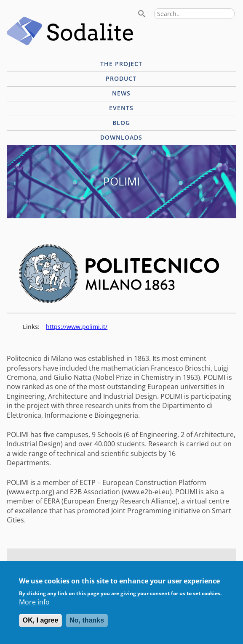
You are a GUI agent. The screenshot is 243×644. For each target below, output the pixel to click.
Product (121, 78)
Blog (121, 123)
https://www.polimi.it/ (77, 327)
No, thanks (87, 626)
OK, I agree (40, 626)
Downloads (121, 137)
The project (121, 64)
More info (34, 607)
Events (121, 108)
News (121, 93)
